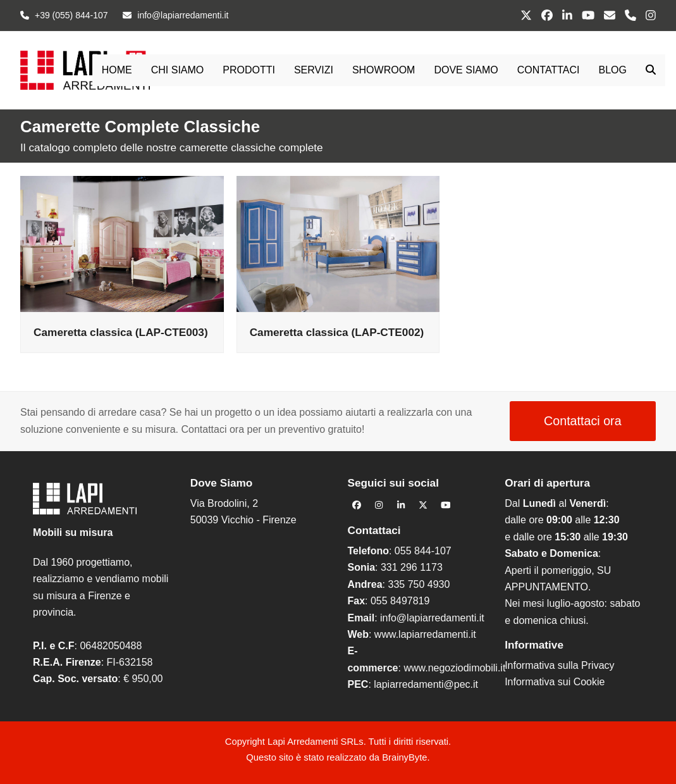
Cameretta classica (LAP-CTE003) (121, 332)
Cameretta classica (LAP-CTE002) (337, 332)
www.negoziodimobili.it (454, 668)
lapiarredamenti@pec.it (426, 684)
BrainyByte (404, 757)
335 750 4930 (419, 584)
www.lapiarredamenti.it (425, 634)
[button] (651, 70)
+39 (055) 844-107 (71, 15)
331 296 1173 (412, 567)
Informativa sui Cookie (555, 682)
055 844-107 (423, 551)
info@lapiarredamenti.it (432, 618)
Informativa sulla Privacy (559, 665)
